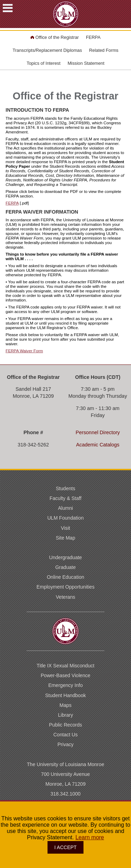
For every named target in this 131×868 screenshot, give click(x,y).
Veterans (66, 597)
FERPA (93, 37)
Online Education (65, 577)
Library (65, 715)
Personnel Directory (98, 432)
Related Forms (104, 50)
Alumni (65, 508)
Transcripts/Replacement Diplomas (47, 50)
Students (66, 488)
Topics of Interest (43, 63)
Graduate (65, 567)
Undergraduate (66, 557)
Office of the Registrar (54, 37)
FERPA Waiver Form (24, 351)
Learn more (90, 837)
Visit (65, 528)
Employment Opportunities (66, 587)
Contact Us (66, 735)
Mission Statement (86, 63)
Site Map (66, 538)
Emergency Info (65, 685)
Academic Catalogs (98, 445)
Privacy (65, 744)
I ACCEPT (66, 847)
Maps (65, 705)
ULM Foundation (65, 518)
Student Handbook (65, 695)
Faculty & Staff (65, 498)
